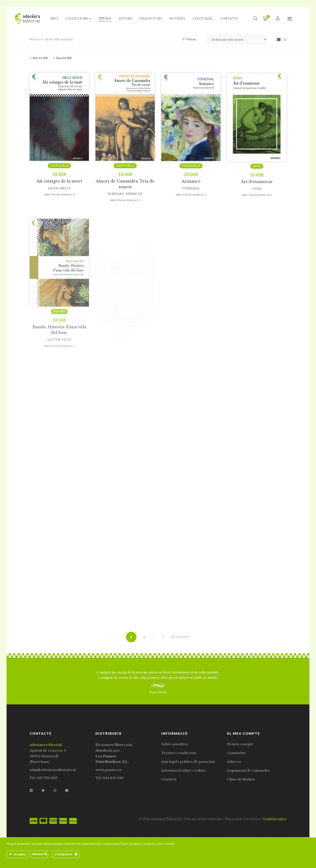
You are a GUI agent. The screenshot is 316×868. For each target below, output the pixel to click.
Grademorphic (275, 819)
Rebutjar (39, 854)
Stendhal (191, 208)
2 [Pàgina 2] (144, 637)
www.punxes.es (109, 770)
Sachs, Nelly (59, 208)
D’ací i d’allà (59, 185)
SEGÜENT (181, 637)
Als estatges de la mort (59, 201)
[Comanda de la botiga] (236, 39)
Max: (64, 58)
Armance (191, 201)
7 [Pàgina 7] (163, 637)
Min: (40, 58)
